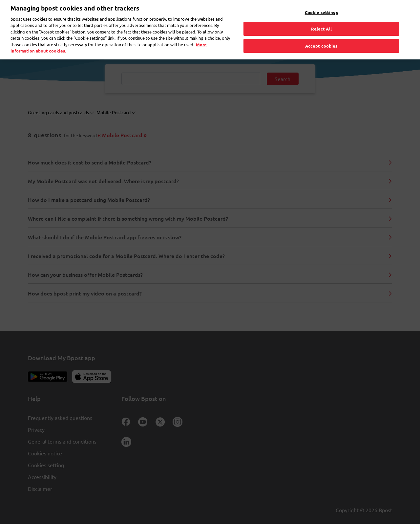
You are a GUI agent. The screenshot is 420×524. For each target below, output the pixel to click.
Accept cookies (321, 35)
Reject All (321, 18)
